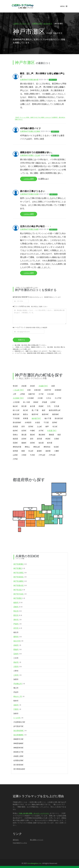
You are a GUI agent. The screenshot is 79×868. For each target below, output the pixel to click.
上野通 (22, 394)
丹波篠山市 (19, 684)
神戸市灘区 (19, 569)
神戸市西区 (19, 599)
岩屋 (29, 390)
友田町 (24, 431)
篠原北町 (16, 415)
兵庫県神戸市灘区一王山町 (30, 156)
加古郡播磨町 (20, 735)
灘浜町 (32, 435)
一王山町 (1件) (18, 390)
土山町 (39, 427)
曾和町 (55, 423)
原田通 (39, 439)
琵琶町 (15, 443)
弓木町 (32, 455)
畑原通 (15, 439)
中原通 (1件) (52, 431)
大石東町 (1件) (18, 398)
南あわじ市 (19, 697)
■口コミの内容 (30, 307)
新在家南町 (17, 423)
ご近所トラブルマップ (21, 24)
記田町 (53, 402)
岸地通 (44, 402)
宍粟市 (17, 710)
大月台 (49, 398)
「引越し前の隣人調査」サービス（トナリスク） (34, 814)
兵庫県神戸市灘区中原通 (29, 194)
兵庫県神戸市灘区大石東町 (30, 132)
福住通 (41, 443)
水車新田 (28, 423)
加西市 (16, 680)
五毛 (49, 406)
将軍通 (26, 419)
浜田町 (24, 439)
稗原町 (48, 439)
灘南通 (51, 435)
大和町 (24, 455)
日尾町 (57, 439)
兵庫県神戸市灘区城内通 (29, 80)
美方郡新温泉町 (19, 769)
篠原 (44, 411)
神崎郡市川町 (18, 739)
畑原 (59, 435)
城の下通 (48, 419)
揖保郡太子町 (18, 752)
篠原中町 (35, 415)
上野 (14, 394)
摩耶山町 (37, 447)
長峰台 (15, 435)
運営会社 (16, 840)
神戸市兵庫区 (20, 573)
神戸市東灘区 (20, 564)
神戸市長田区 (20, 577)
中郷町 (32, 431)
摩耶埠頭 (47, 447)
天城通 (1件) (43, 386)
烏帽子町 (32, 394)
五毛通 (57, 406)
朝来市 (16, 701)
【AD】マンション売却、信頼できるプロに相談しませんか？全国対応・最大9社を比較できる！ (40, 119)
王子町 (41, 394)
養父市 (16, 688)
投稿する (21, 340)
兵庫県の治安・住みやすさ (42, 24)
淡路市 (17, 705)
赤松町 (32, 386)
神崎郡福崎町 (18, 744)
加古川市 (18, 641)
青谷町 (15, 386)
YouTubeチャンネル (20, 843)
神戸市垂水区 (20, 586)
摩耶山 (27, 447)
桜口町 (26, 411)
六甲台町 (52, 455)
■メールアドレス (30, 328)
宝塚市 (18, 654)
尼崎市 (18, 607)
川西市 (18, 667)
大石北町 (51, 394)
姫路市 (18, 603)
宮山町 (31, 451)
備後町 (24, 443)
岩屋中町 (48, 390)
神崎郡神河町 (18, 748)
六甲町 (15, 459)
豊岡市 (18, 637)
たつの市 (18, 718)
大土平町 (58, 398)
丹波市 (16, 692)
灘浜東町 (42, 435)
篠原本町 (45, 415)
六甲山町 (42, 455)
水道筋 (38, 423)
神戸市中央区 (20, 594)
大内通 (40, 398)
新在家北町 (59, 419)
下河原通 (16, 419)
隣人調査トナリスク (37, 840)
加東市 (16, 714)
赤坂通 (24, 386)
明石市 (18, 611)
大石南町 (31, 398)
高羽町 (31, 427)
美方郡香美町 (18, 765)
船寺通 (50, 443)
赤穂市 (17, 645)
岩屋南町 (58, 390)
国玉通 (24, 406)
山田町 (15, 455)
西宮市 (18, 616)
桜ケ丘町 (16, 411)
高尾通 (15, 427)
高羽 (23, 427)
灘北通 (24, 435)
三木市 (16, 658)
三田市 (17, 675)
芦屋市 (17, 624)
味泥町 (56, 447)
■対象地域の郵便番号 (37, 297)
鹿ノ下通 (35, 411)
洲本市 (17, 620)
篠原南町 (56, 415)
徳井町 (15, 431)
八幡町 (57, 451)
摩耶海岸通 (17, 447)
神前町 (36, 402)
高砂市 (17, 663)
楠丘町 (15, 406)
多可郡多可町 (18, 727)
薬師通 (48, 451)
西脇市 (17, 650)
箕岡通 (15, 451)
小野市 (16, 671)
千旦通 (46, 423)
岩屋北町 (38, 390)
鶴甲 (47, 427)
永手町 (41, 431)
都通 (23, 451)
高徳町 (41, 406)
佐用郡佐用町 (18, 761)
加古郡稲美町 (20, 731)
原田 (32, 439)
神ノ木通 (26, 402)
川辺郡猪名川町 (19, 722)
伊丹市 (18, 628)
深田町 (32, 443)
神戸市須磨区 (20, 581)
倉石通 (32, 406)
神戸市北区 (19, 590)
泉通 (53, 386)
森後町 (39, 451)
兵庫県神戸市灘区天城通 (29, 230)
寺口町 (55, 427)
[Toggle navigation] (64, 6)
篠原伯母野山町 (55, 411)
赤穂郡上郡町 (18, 756)
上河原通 (16, 402)
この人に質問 (29, 179)
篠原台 (26, 415)
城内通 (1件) (36, 419)
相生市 (16, 633)
